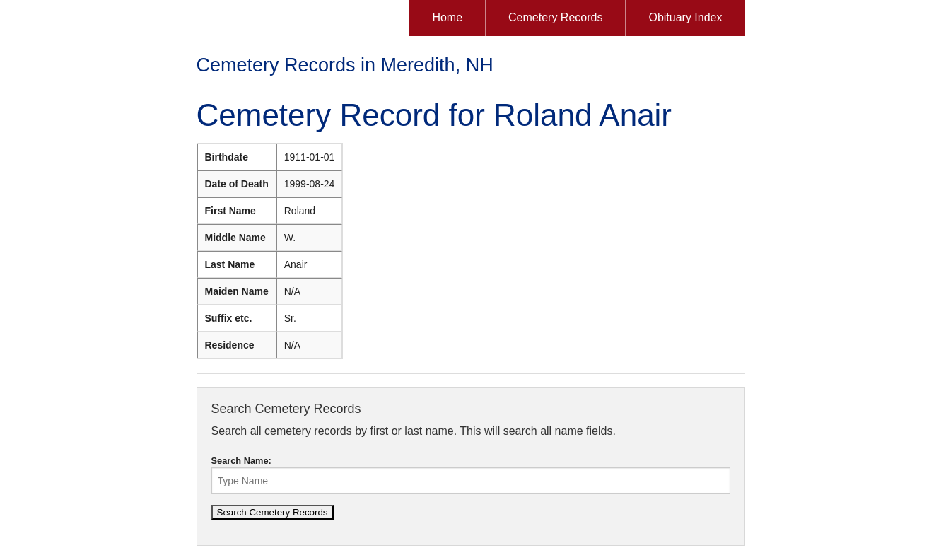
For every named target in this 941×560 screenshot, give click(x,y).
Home (447, 17)
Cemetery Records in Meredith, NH (345, 65)
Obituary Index (685, 17)
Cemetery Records (555, 17)
